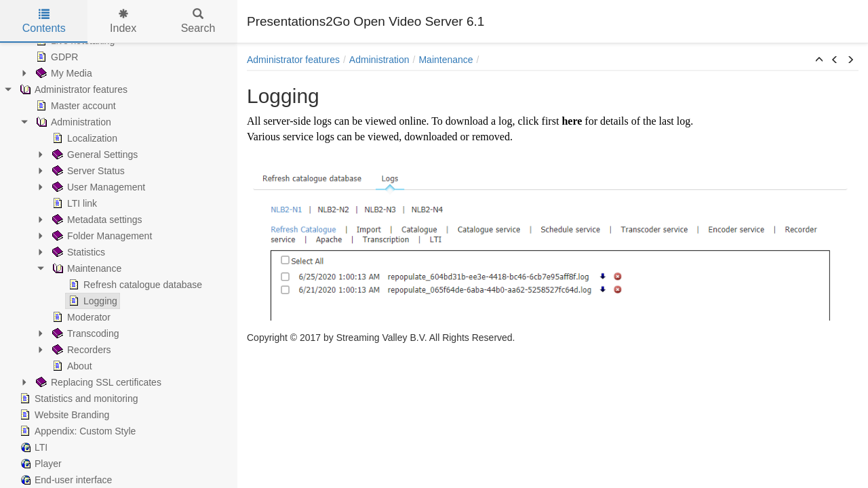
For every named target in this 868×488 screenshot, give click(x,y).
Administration (72, 122)
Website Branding (63, 415)
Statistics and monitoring (78, 399)
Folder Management (101, 236)
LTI (32, 447)
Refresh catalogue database (134, 285)
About (71, 366)
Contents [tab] (44, 21)
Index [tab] (123, 21)
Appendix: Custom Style (76, 431)
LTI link (73, 203)
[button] (819, 60)
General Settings (94, 155)
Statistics (77, 252)
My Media (63, 73)
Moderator (80, 317)
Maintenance (85, 268)
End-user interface (64, 480)
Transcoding (84, 333)
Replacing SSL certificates (97, 382)
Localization (83, 138)
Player (39, 464)
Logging (92, 301)
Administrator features (72, 89)
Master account (75, 106)
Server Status (87, 171)
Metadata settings (96, 220)
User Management (97, 187)
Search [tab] (198, 21)
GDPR (56, 57)
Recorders (80, 350)
